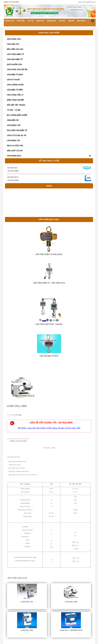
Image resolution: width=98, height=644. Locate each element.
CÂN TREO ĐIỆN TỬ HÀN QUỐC (49, 254)
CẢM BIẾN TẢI (13, 120)
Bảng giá (40, 21)
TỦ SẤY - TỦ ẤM (14, 110)
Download (52, 21)
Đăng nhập (82, 2)
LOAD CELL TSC (27, 602)
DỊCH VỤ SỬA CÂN (15, 146)
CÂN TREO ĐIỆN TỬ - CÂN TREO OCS (49, 283)
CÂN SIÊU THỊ (13, 44)
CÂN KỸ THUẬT (13, 80)
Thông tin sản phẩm (18, 441)
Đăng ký (93, 2)
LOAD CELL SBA (27, 630)
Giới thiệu (21, 21)
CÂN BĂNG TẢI (13, 140)
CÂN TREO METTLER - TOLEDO (49, 324)
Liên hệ (71, 21)
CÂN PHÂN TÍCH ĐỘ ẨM (17, 69)
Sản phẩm (81, 21)
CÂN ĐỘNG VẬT (14, 125)
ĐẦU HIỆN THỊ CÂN (15, 49)
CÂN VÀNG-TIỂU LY (15, 95)
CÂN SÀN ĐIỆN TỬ (15, 59)
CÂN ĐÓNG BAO (49, 156)
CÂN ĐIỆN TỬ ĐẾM (15, 90)
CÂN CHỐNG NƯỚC (15, 85)
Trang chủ (9, 21)
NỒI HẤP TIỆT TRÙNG (16, 105)
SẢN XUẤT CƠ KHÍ (15, 151)
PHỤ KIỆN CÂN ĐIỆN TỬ (17, 130)
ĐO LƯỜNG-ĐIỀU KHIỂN (17, 115)
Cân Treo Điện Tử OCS (49, 356)
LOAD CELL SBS (71, 602)
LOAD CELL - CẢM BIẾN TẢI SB (71, 630)
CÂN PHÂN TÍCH (14, 39)
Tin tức (31, 21)
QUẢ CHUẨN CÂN (14, 64)
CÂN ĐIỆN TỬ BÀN (15, 75)
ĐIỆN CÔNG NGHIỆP (15, 100)
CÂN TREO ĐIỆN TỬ (15, 54)
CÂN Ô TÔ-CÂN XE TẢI (17, 135)
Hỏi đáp (62, 21)
